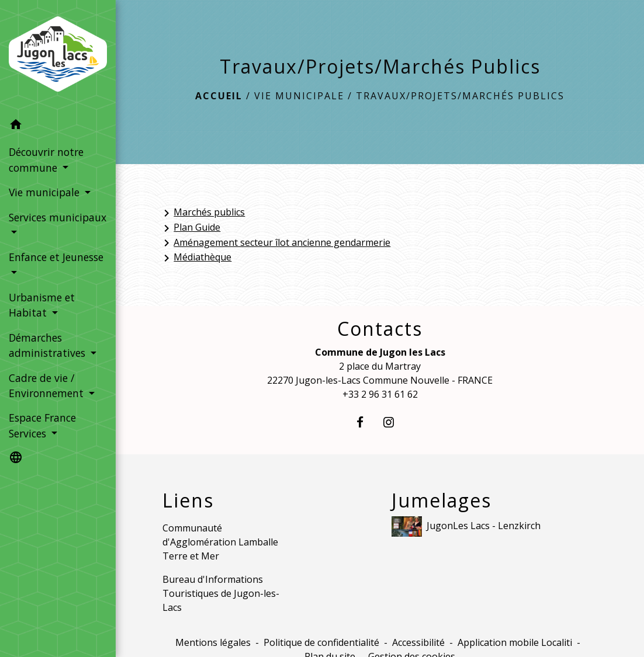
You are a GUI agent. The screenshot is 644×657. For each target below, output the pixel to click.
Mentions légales (213, 642)
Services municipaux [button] (58, 217)
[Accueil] (58, 57)
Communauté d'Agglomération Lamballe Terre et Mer (220, 542)
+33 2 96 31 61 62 (380, 394)
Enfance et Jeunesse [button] (56, 257)
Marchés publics (202, 213)
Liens (188, 500)
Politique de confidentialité (321, 642)
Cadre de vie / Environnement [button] (48, 385)
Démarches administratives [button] (49, 345)
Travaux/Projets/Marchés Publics (460, 96)
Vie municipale (299, 96)
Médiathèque (195, 258)
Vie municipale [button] (46, 192)
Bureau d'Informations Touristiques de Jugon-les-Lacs (221, 593)
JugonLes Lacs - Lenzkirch (466, 526)
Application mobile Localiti (515, 642)
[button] (58, 126)
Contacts (380, 329)
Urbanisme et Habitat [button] (42, 305)
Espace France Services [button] (42, 425)
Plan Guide (190, 228)
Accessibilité (418, 642)
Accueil (219, 96)
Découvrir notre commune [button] (46, 159)
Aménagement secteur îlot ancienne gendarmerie (275, 243)
